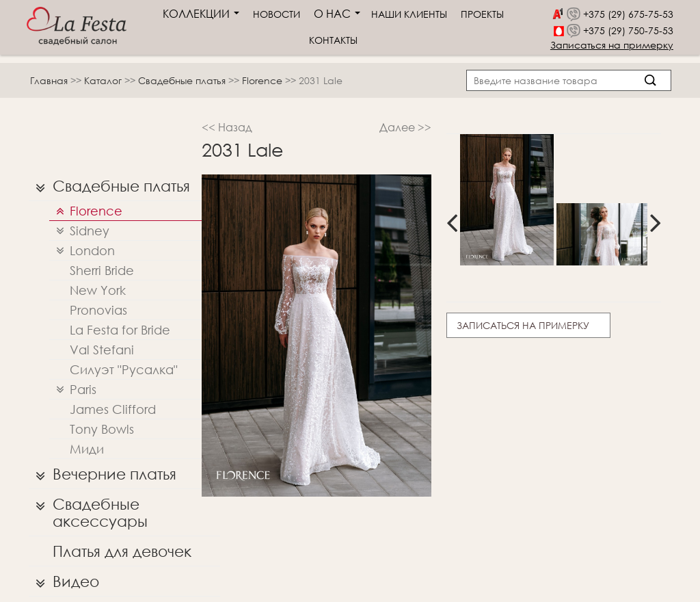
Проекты (482, 14)
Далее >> (405, 127)
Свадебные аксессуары (88, 509)
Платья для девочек (122, 551)
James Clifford (113, 409)
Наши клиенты (409, 14)
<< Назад (227, 127)
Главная (49, 80)
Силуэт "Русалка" (124, 369)
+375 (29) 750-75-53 (628, 30)
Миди (87, 449)
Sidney (79, 231)
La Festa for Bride (120, 330)
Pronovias (98, 310)
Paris (73, 390)
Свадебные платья (183, 80)
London (82, 251)
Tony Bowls (102, 429)
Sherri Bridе (102, 270)
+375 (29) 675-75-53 (628, 14)
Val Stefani (102, 350)
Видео (64, 581)
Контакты (333, 40)
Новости (277, 14)
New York (98, 290)
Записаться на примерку (612, 45)
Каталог (104, 80)
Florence (264, 80)
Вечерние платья (103, 474)
